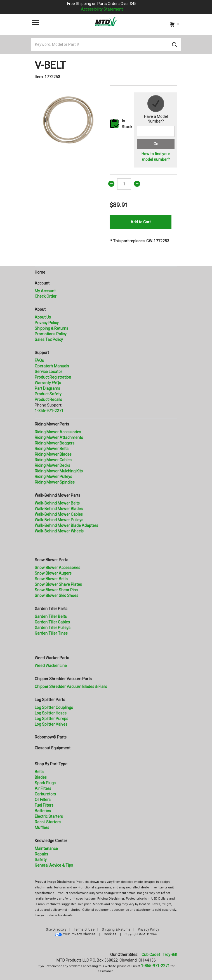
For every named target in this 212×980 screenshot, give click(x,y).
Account (42, 283)
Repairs (41, 854)
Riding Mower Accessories (58, 432)
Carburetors (45, 794)
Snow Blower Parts (51, 560)
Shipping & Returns (51, 328)
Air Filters (43, 788)
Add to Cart (141, 222)
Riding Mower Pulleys (53, 477)
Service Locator (48, 372)
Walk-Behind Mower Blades (59, 509)
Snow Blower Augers (53, 573)
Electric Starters (49, 816)
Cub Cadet (151, 955)
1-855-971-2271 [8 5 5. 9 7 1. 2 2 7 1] (155, 966)
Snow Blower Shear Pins (56, 590)
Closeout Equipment (53, 748)
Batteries (43, 811)
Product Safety (48, 394)
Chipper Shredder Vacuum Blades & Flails (71, 687)
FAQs (39, 360)
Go (156, 144)
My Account (45, 291)
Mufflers (42, 828)
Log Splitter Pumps (51, 719)
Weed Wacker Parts (52, 658)
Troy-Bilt (170, 955)
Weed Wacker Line (51, 666)
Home (40, 272)
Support (42, 353)
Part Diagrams (47, 388)
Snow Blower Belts (51, 579)
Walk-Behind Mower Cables (59, 514)
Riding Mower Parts (52, 424)
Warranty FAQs (48, 383)
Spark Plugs (45, 783)
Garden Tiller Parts (51, 609)
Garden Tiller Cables (52, 622)
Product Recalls (48, 400)
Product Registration (53, 377)
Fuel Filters (44, 805)
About (40, 309)
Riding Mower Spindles (55, 482)
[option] (68, 119)
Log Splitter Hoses (51, 713)
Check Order (46, 296)
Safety (41, 860)
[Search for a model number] (156, 131)
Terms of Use (84, 929)
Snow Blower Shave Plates (58, 584)
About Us (43, 317)
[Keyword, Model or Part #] (106, 44)
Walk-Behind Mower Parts (57, 495)
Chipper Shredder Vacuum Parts (63, 679)
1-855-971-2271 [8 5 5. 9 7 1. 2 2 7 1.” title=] (49, 411)
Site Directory (56, 929)
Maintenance (46, 848)
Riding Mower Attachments (59, 438)
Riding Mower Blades (53, 454)
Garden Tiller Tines (51, 633)
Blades (41, 777)
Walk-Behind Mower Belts (57, 503)
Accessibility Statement (102, 9)
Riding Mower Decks (52, 465)
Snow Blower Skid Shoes (56, 596)
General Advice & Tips (54, 865)
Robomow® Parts (51, 737)
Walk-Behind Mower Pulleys (59, 520)
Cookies (110, 934)
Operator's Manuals (52, 366)
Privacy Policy (47, 323)
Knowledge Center (51, 841)
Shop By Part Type (51, 764)
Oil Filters (43, 800)
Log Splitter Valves (51, 724)
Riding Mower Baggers (55, 443)
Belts (39, 772)
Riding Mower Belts (52, 449)
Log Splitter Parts (50, 700)
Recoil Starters (48, 822)
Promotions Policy (51, 334)
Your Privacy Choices (79, 934)
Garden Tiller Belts (51, 616)
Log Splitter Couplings (54, 707)
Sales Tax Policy (49, 340)
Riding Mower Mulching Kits (59, 471)
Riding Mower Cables (53, 460)
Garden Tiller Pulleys (53, 628)
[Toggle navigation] (36, 23)
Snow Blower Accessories (57, 568)
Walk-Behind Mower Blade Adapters (66, 525)
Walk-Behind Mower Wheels (59, 531)
